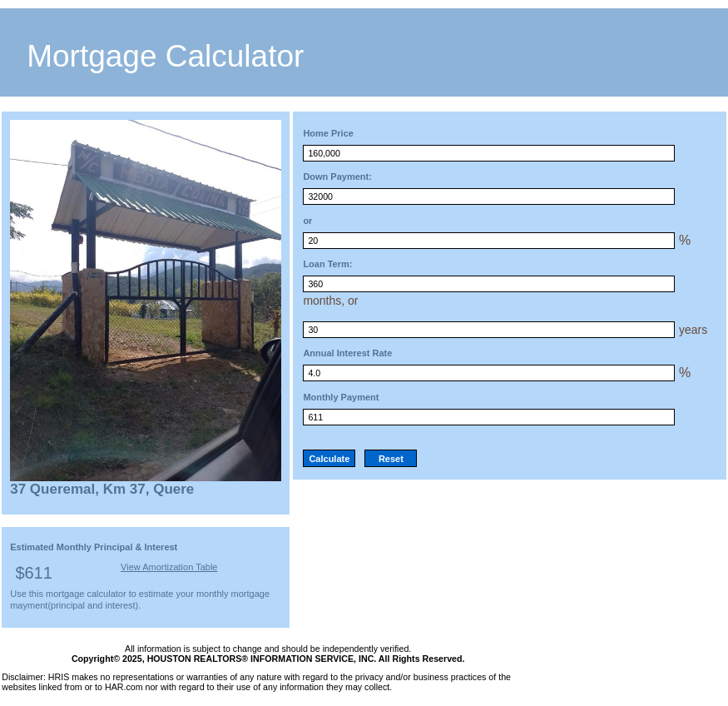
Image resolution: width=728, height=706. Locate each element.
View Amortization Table (169, 567)
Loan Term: (327, 264)
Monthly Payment (341, 397)
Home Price (328, 133)
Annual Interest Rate (347, 353)
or (307, 221)
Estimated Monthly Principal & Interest (94, 547)
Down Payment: (337, 176)
